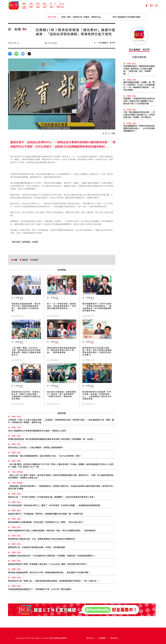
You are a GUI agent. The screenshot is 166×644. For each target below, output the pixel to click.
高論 (38, 7)
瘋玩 (45, 4)
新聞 (24, 7)
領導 (31, 7)
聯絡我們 (114, 638)
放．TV (53, 4)
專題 (24, 4)
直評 (45, 7)
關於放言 (61, 7)
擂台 (52, 7)
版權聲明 (102, 638)
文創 (31, 4)
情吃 (38, 4)
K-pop (62, 4)
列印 (113, 133)
